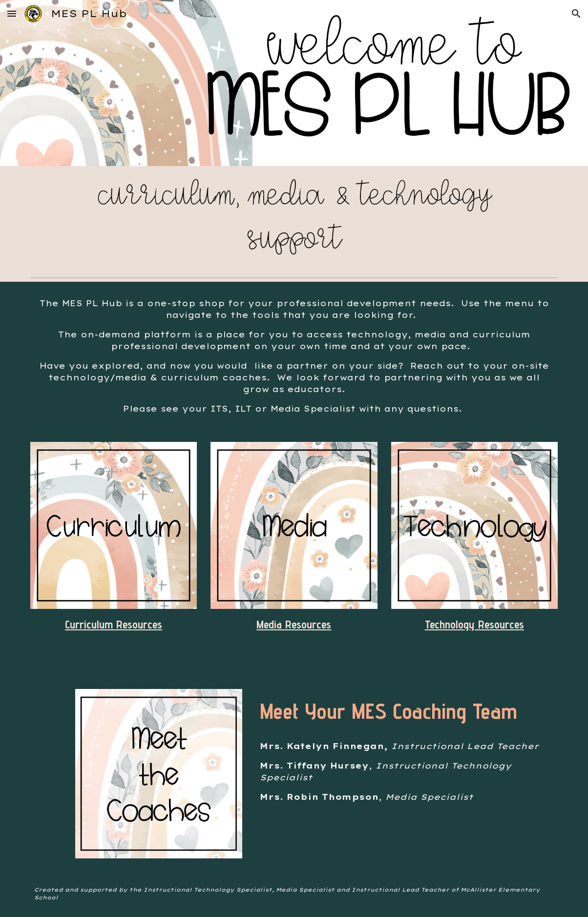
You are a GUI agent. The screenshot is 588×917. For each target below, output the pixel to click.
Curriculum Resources (114, 624)
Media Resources (294, 624)
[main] (294, 356)
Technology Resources (474, 624)
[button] (12, 13)
